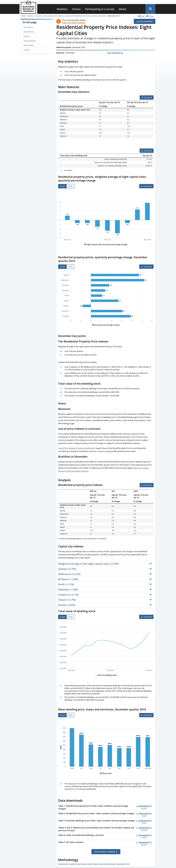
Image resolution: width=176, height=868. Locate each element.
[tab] (63, 186)
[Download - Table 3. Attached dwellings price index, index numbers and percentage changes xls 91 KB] (144, 822)
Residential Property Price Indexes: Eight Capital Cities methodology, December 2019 (94, 864)
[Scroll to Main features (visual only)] (82, 87)
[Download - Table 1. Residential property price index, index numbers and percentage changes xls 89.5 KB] (144, 807)
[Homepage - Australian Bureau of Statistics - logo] (28, 7)
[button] (150, 9)
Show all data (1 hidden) (105, 852)
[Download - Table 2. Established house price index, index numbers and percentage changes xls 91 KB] (144, 814)
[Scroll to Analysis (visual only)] (73, 480)
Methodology (28, 45)
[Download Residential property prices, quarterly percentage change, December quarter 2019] (146, 267)
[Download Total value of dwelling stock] (146, 617)
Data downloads (30, 41)
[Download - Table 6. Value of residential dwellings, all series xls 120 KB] (144, 836)
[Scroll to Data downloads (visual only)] (85, 801)
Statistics (62, 9)
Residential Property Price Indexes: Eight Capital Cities (86, 16)
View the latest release (74, 22)
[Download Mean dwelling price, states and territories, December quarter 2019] (146, 715)
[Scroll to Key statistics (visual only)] (80, 62)
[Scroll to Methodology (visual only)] (81, 860)
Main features (29, 32)
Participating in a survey (100, 9)
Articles (26, 50)
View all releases (114, 53)
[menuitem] (62, 9)
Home (23, 16)
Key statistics (28, 27)
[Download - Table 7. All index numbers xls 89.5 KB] (144, 843)
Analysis (27, 36)
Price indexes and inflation (54, 16)
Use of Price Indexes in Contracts (72, 448)
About (123, 9)
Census (76, 9)
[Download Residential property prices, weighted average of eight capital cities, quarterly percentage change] (146, 186)
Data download (146, 21)
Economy (39, 16)
